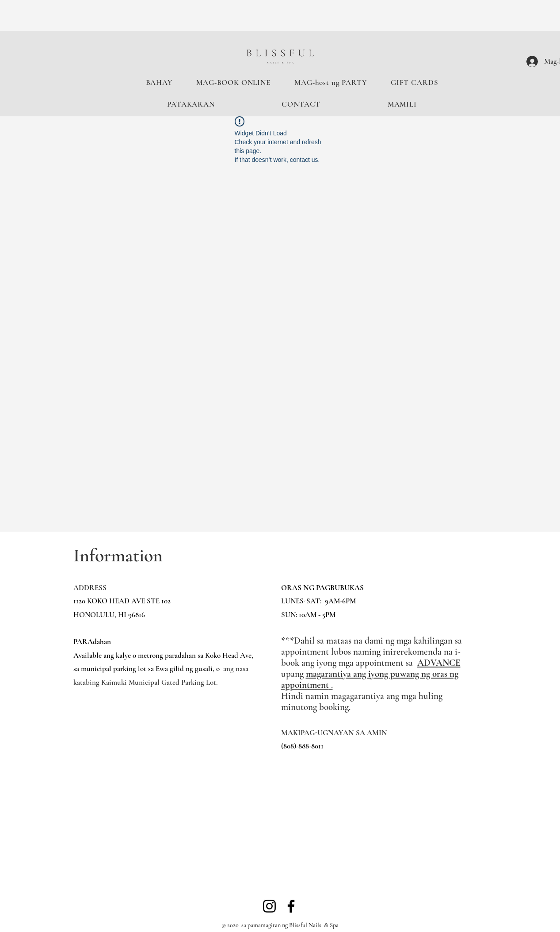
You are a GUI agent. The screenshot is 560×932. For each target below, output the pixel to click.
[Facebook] (291, 906)
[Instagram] (269, 906)
